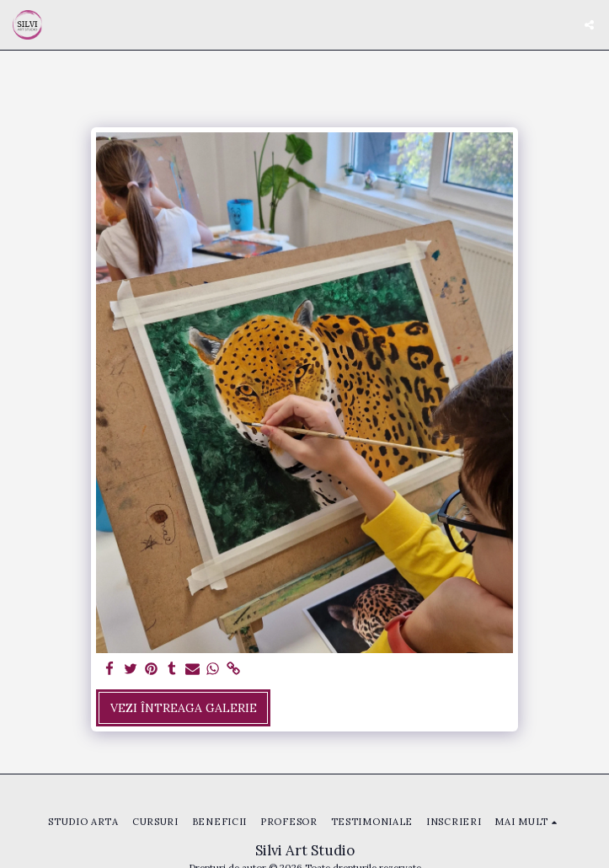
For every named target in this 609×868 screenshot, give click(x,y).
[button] (589, 25)
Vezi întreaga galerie (184, 708)
